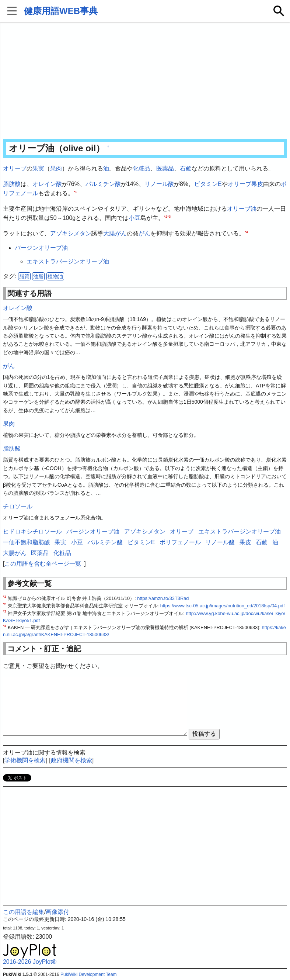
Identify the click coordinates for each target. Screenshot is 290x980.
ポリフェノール (180, 542)
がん (144, 233)
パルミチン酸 (103, 184)
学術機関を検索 (25, 760)
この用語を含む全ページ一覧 (43, 564)
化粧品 (141, 168)
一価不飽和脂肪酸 (27, 542)
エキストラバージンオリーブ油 (68, 261)
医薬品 (165, 168)
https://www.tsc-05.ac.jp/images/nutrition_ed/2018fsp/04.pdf (223, 606)
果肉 (56, 168)
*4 (246, 232)
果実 (38, 168)
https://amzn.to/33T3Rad (163, 598)
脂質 (24, 276)
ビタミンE (208, 184)
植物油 (55, 276)
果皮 (257, 184)
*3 (169, 216)
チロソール (18, 506)
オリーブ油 (242, 209)
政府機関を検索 (71, 760)
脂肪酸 (12, 184)
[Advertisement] (145, 81)
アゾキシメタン (71, 233)
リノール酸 (159, 184)
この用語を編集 (24, 912)
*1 (75, 192)
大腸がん (115, 233)
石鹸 (186, 168)
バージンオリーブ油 (41, 248)
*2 (166, 216)
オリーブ (15, 168)
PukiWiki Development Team (89, 974)
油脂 (38, 276)
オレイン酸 (47, 184)
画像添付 (57, 912)
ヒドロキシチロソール (32, 532)
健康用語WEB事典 (61, 11)
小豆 (134, 218)
